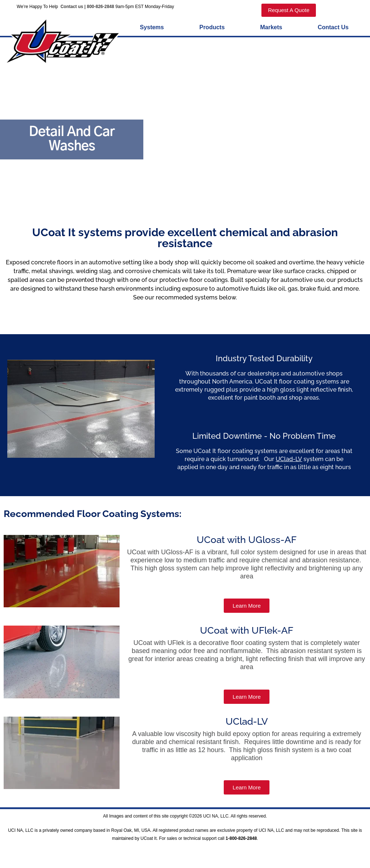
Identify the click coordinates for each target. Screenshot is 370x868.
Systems (152, 28)
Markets (271, 28)
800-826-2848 (100, 7)
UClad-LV (289, 460)
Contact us (71, 7)
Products (212, 28)
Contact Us (333, 28)
